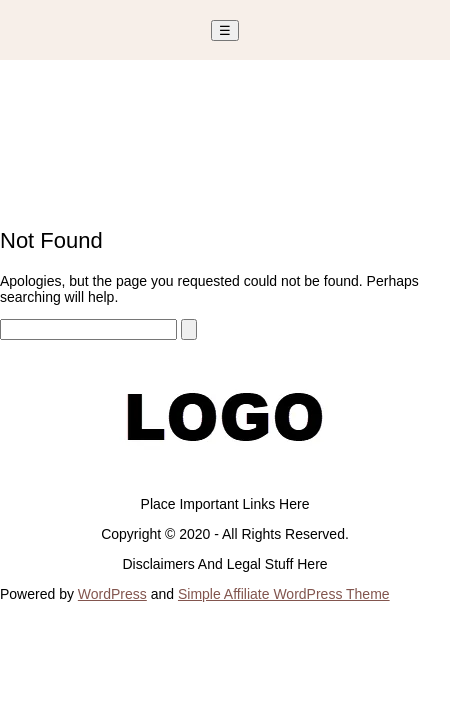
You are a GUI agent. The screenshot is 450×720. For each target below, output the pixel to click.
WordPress (112, 594)
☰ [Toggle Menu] (225, 30)
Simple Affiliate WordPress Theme (284, 594)
